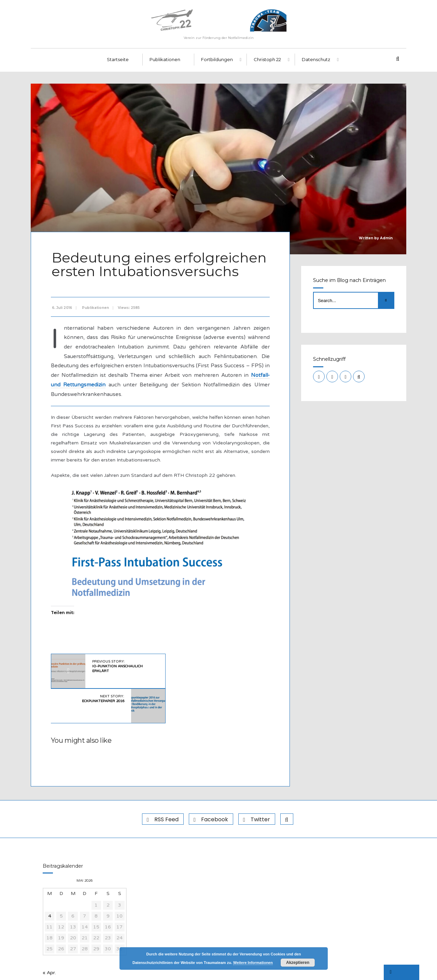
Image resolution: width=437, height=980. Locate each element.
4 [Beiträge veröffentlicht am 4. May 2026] (50, 882)
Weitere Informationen (253, 963)
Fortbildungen (217, 62)
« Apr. (49, 938)
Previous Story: (116, 666)
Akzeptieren (298, 963)
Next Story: (208, 664)
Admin (386, 240)
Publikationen (165, 62)
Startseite (118, 62)
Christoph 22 (267, 62)
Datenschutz (316, 62)
